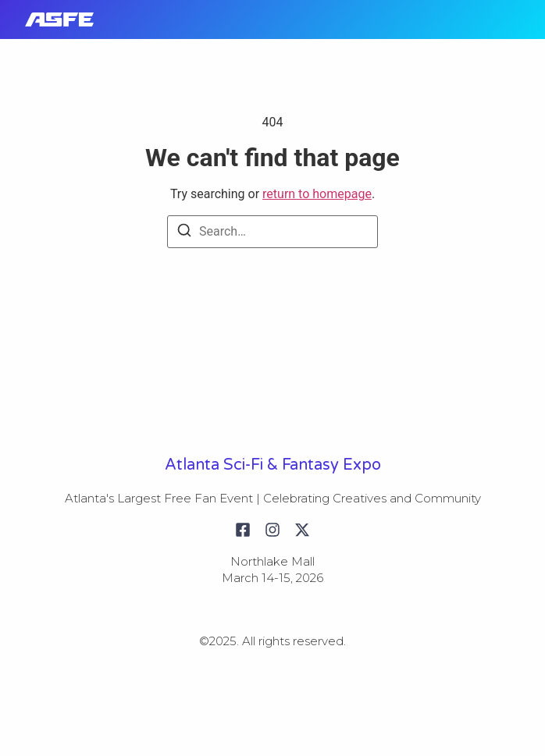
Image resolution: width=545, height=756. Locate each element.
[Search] (184, 233)
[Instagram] (272, 530)
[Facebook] (243, 530)
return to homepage (317, 194)
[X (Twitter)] (302, 530)
